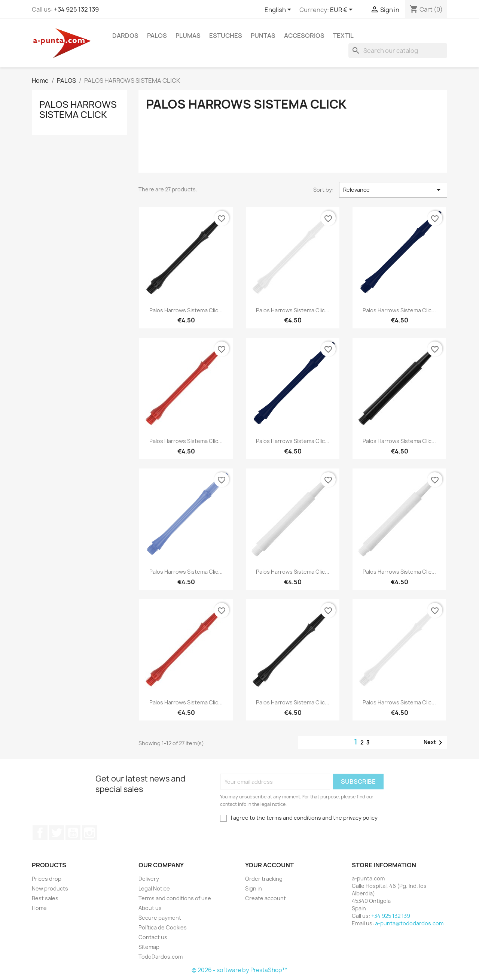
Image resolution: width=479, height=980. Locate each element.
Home (39, 908)
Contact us (153, 937)
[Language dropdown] (279, 10)
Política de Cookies (163, 927)
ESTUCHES (226, 36)
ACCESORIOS (304, 36)
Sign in (254, 888)
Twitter (57, 833)
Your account (269, 865)
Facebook (40, 833)
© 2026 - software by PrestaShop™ (239, 970)
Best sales (45, 898)
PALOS (157, 36)
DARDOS (125, 36)
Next (434, 743)
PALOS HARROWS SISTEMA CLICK (78, 109)
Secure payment (160, 918)
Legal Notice (154, 888)
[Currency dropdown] (343, 10)
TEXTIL (343, 36)
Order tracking (264, 879)
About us (150, 908)
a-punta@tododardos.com (409, 923)
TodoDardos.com (161, 957)
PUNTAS (263, 36)
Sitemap (149, 947)
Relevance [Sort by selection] (393, 190)
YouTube (73, 833)
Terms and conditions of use (175, 898)
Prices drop (47, 879)
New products (50, 888)
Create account (266, 898)
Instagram (89, 833)
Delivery (149, 879)
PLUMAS (188, 36)
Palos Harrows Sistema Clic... (186, 310)
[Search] (398, 51)
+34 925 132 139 (76, 9)
